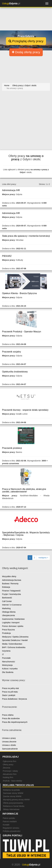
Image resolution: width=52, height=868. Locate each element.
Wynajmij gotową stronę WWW (16, 800)
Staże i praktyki (9, 695)
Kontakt (6, 825)
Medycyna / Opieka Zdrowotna (15, 637)
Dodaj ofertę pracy (26, 52)
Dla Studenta (8, 672)
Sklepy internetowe (11, 809)
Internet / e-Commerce (12, 605)
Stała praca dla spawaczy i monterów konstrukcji (26, 236)
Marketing (6, 608)
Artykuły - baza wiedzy (12, 781)
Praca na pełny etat (10, 688)
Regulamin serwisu (11, 828)
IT (3, 654)
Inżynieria (6, 651)
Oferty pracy (8, 765)
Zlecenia (6, 768)
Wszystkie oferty (9, 576)
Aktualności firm (10, 774)
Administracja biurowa (12, 580)
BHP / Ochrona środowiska (14, 647)
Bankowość (7, 598)
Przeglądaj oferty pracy (26, 41)
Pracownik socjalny (12, 352)
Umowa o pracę (9, 738)
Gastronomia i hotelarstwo (13, 619)
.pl (11, 3)
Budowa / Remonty (10, 584)
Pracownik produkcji (12, 448)
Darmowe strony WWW (13, 793)
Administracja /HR (11, 190)
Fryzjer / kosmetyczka (11, 594)
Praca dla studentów (11, 718)
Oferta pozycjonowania (13, 803)
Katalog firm (8, 777)
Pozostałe (6, 658)
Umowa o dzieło (9, 745)
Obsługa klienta (9, 612)
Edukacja (6, 587)
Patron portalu (9, 818)
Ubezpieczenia (8, 615)
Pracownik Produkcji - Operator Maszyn (22, 332)
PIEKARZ (7, 256)
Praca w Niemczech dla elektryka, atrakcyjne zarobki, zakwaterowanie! (24, 490)
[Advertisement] (26, 122)
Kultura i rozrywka (10, 669)
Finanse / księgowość (11, 591)
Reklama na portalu (11, 790)
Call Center (7, 601)
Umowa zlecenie (9, 742)
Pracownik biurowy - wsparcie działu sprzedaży (25, 410)
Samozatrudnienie (10, 749)
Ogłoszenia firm (9, 761)
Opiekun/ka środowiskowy (15, 372)
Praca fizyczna (8, 630)
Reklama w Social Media (14, 806)
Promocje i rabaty (10, 771)
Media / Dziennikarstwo (12, 644)
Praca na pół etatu (10, 692)
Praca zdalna (8, 715)
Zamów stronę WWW (12, 796)
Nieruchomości (9, 662)
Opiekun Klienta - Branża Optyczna (19, 293)
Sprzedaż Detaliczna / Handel (15, 640)
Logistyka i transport (11, 623)
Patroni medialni (10, 821)
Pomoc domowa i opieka (13, 626)
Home (7, 85)
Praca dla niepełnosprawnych (15, 722)
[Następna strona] (43, 558)
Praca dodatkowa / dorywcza (14, 699)
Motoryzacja (7, 665)
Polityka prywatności (12, 831)
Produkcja (6, 633)
